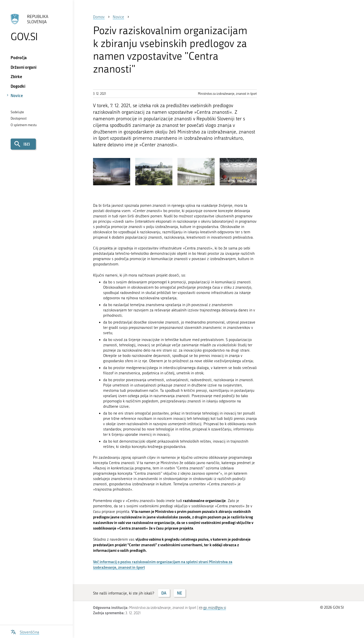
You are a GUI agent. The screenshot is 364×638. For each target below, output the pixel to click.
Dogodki (18, 86)
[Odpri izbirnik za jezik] (25, 632)
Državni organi (24, 67)
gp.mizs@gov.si (215, 608)
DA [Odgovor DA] (164, 593)
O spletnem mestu (24, 125)
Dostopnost (19, 118)
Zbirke (16, 76)
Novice (17, 95)
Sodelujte (17, 112)
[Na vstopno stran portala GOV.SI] (36, 28)
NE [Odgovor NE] (179, 593)
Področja (19, 58)
